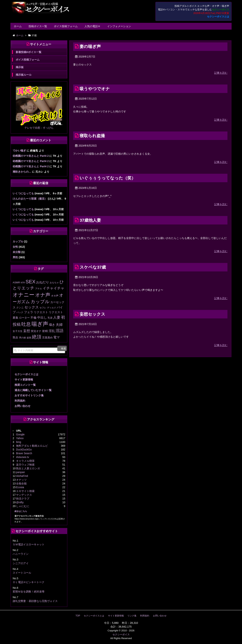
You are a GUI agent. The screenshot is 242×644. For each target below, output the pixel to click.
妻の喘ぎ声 (90, 46)
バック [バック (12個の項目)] (20, 312)
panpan (21, 472)
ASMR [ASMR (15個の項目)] (16, 282)
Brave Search (24, 453)
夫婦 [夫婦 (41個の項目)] (59, 325)
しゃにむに (23, 506)
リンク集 (132, 616)
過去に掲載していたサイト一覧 (33, 390)
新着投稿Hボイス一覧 (29, 52)
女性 (15, 247)
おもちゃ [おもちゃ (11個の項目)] (54, 283)
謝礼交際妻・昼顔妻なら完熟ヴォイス (35, 601)
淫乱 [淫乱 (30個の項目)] (52, 331)
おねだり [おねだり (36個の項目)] (43, 282)
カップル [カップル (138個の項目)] (40, 302)
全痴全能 (21, 483)
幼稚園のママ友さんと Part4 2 (31, 156)
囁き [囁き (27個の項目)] (52, 325)
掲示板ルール (24, 75)
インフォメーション (119, 26)
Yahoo (20, 438)
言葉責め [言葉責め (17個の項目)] (47, 337)
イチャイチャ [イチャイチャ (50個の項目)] (54, 288)
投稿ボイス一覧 (38, 26)
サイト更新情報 (24, 380)
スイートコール (22, 573)
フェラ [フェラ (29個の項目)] (29, 312)
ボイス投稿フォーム (66, 26)
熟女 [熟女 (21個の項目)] (16, 337)
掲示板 (20, 67)
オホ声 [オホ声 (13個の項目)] (55, 296)
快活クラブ (23, 499)
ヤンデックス (24, 495)
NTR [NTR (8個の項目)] (23, 283)
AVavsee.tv (23, 457)
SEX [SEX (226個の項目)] (30, 282)
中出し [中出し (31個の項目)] (42, 318)
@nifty (20, 502)
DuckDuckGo (24, 450)
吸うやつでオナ (95, 89)
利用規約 (20, 401)
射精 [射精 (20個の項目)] (45, 331)
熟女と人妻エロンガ (28, 468)
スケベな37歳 (93, 267)
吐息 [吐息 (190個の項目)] (26, 324)
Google (20, 434)
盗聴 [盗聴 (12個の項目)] (29, 338)
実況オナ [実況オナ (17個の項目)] (36, 331)
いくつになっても (23, 193)
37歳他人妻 (90, 220)
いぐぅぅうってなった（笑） (108, 178)
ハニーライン (21, 554)
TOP (78, 616)
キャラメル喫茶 (25, 461)
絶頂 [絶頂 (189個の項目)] (37, 337)
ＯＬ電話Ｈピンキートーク (29, 582)
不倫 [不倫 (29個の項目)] (33, 317)
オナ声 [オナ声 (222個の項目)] (43, 295)
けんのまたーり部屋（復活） (30, 199)
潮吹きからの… (22, 172)
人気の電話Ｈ (92, 26)
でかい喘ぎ (19, 151)
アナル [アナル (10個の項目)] (39, 289)
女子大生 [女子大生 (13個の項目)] (18, 331)
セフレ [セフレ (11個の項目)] (43, 308)
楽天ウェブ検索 (25, 465)
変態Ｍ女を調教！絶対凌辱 (29, 592)
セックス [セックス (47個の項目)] (32, 307)
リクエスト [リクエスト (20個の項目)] (41, 312)
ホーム (18, 26)
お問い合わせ (22, 406)
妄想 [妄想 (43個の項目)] (27, 331)
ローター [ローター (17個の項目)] (24, 318)
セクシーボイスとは (218, 17)
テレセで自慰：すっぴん (39, 128)
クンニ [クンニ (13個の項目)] (20, 308)
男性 (15, 257)
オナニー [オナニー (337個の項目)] (24, 295)
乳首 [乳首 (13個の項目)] (50, 318)
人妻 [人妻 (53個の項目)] (57, 317)
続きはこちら (21, 511)
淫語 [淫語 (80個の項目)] (60, 331)
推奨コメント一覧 (25, 385)
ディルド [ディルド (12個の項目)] (52, 308)
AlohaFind (22, 476)
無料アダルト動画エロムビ (32, 446)
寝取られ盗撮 (92, 136)
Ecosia (20, 487)
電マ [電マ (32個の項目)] (57, 337)
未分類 (17, 252)
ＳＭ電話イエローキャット (29, 544)
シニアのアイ (21, 563)
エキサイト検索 (25, 491)
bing (19, 442)
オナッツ (21, 480)
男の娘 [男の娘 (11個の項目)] (22, 338)
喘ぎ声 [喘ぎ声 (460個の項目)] (40, 324)
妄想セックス (92, 314)
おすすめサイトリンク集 (29, 395)
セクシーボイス (121, 634)
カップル (18, 241)
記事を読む (221, 73)
